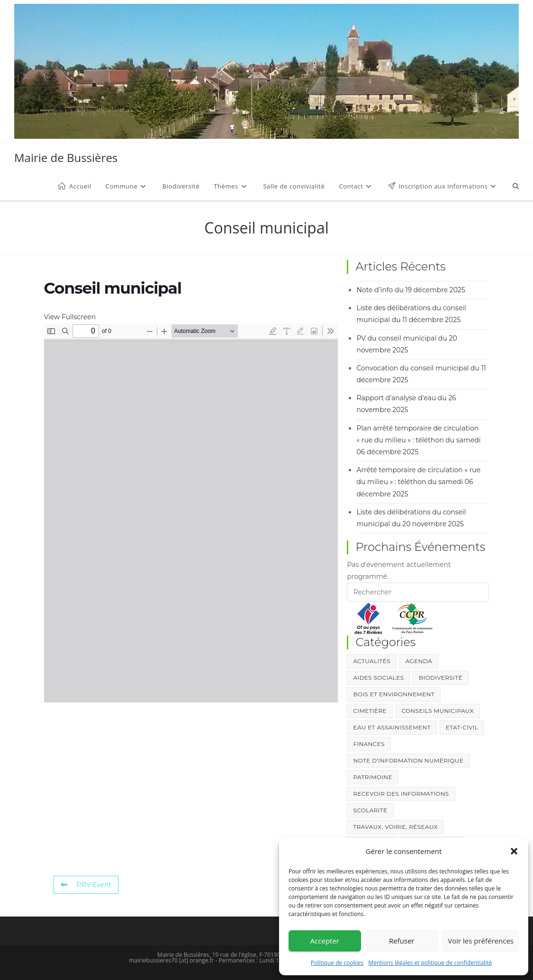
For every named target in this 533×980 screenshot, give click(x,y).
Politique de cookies (337, 963)
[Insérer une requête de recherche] (418, 592)
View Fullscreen (70, 317)
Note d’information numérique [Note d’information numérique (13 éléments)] (408, 760)
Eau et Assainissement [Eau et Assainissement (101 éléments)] (392, 727)
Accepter (325, 941)
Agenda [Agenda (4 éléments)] (419, 661)
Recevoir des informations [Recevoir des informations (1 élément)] (401, 794)
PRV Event (86, 885)
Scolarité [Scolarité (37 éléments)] (370, 810)
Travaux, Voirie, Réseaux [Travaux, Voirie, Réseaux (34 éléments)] (395, 827)
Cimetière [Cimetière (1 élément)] (370, 711)
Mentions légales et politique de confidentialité (430, 963)
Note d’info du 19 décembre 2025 (411, 290)
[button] (514, 851)
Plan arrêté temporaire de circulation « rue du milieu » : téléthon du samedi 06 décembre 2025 (418, 440)
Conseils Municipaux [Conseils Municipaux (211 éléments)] (438, 711)
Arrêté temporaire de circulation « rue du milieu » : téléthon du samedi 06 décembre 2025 (418, 482)
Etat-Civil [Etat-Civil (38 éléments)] (462, 727)
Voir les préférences (481, 941)
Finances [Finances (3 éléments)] (369, 744)
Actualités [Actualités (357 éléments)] (371, 661)
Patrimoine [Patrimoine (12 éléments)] (372, 777)
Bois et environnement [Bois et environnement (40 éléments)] (394, 694)
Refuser (402, 941)
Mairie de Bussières (66, 157)
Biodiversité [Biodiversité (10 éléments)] (441, 678)
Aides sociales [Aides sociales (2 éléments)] (378, 678)
